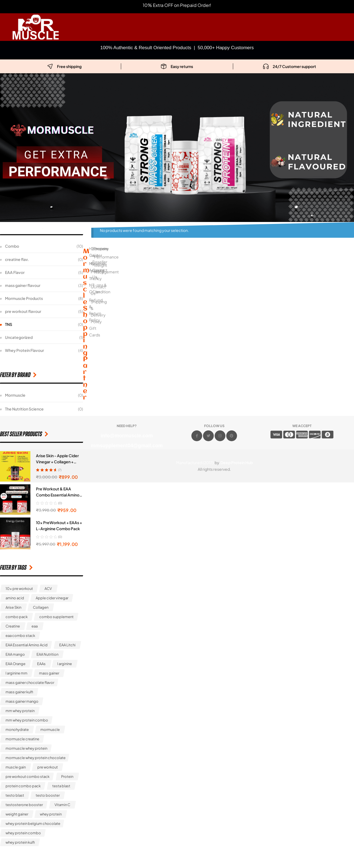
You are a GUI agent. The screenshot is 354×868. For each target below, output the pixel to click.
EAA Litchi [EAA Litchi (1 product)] (67, 645)
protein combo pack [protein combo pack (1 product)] (23, 786)
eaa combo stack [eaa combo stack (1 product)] (20, 636)
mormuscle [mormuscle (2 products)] (50, 730)
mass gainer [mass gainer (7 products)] (49, 673)
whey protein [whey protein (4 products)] (51, 814)
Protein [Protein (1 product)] (67, 777)
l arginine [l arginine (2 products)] (65, 664)
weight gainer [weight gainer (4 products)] (17, 814)
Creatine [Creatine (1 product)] (13, 626)
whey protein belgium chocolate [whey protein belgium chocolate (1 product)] (33, 823)
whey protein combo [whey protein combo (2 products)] (23, 833)
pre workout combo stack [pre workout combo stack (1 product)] (28, 777)
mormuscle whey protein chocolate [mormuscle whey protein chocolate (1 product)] (36, 758)
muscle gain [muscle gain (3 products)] (16, 767)
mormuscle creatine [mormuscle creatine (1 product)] (22, 739)
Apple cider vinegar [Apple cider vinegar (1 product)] (52, 598)
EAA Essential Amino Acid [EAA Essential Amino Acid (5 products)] (27, 645)
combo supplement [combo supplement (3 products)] (56, 617)
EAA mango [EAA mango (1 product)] (15, 654)
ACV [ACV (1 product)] (48, 589)
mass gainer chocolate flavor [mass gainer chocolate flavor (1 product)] (30, 683)
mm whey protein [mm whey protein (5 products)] (20, 711)
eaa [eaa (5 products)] (35, 626)
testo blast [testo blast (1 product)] (15, 795)
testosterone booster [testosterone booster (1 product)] (24, 805)
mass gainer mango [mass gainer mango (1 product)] (22, 701)
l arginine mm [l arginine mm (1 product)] (16, 673)
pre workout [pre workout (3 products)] (48, 767)
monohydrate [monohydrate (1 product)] (17, 730)
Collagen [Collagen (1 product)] (41, 607)
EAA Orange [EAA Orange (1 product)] (15, 664)
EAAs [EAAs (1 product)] (41, 664)
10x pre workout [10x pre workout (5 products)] (19, 589)
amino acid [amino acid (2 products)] (15, 598)
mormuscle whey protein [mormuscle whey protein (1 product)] (26, 748)
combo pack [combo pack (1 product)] (17, 617)
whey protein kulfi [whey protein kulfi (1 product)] (20, 842)
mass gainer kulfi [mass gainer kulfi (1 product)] (19, 692)
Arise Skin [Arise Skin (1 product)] (13, 607)
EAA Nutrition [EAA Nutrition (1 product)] (47, 654)
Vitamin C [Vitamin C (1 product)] (62, 805)
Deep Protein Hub (237, 462)
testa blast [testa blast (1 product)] (61, 786)
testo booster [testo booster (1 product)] (48, 795)
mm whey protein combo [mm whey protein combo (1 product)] (27, 720)
